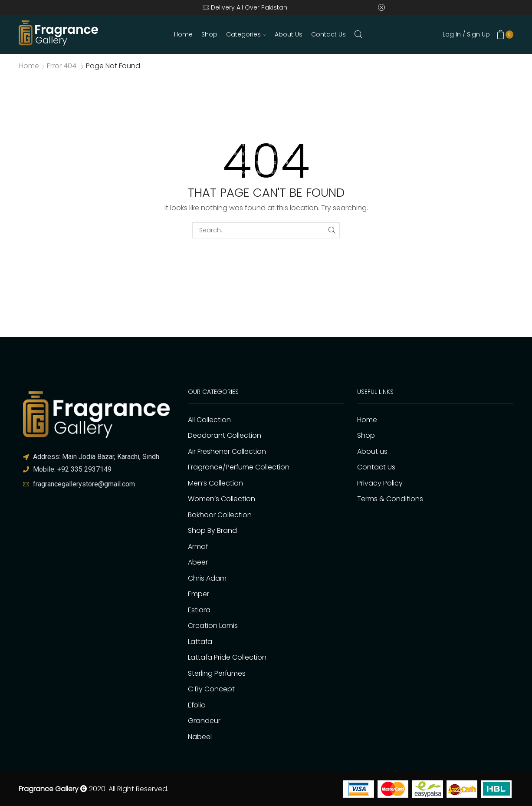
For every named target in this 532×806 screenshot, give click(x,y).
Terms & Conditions (390, 499)
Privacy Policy (380, 483)
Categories (246, 34)
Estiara (199, 610)
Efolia (197, 705)
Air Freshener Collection (227, 451)
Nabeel (200, 737)
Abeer (198, 562)
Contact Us (328, 34)
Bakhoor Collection (220, 515)
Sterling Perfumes (217, 673)
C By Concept (211, 689)
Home (183, 34)
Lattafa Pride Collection (227, 657)
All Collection (209, 420)
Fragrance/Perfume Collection (239, 467)
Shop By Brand (212, 530)
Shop (209, 34)
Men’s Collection (215, 483)
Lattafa (200, 642)
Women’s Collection (222, 499)
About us (289, 34)
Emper (199, 594)
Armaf (198, 547)
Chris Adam (207, 578)
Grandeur (204, 721)
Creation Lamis (213, 626)
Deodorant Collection (225, 435)
